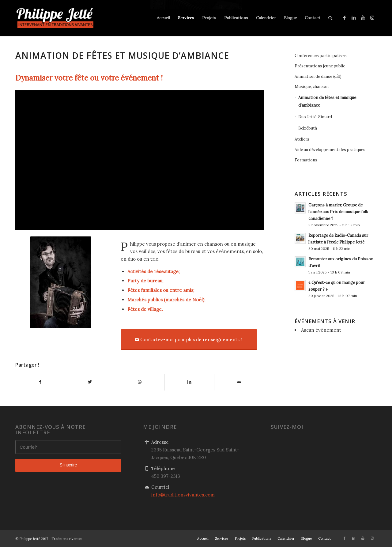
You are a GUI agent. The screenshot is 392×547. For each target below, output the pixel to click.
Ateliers (302, 139)
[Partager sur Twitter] (90, 382)
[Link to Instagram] (372, 18)
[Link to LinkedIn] (354, 18)
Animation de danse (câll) (318, 76)
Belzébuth (308, 128)
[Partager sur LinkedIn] (189, 382)
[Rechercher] (330, 18)
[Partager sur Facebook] (40, 382)
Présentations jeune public (320, 66)
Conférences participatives (321, 56)
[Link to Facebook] (345, 18)
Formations (306, 160)
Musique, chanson (312, 87)
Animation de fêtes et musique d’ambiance (327, 101)
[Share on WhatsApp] (140, 382)
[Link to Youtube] (363, 18)
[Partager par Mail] (239, 382)
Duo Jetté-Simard (315, 117)
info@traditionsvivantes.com (183, 495)
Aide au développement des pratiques (330, 150)
